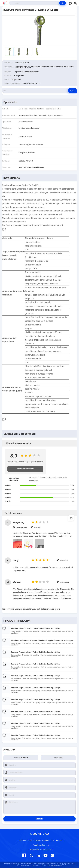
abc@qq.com (41, 845)
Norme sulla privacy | (11, 864)
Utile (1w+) (64, 582)
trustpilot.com (22, 528)
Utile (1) (37, 528)
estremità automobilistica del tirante (21, 609)
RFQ (72, 90)
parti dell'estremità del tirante (48, 609)
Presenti (39, 819)
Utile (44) (64, 560)
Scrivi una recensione (25, 469)
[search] (62, 3)
